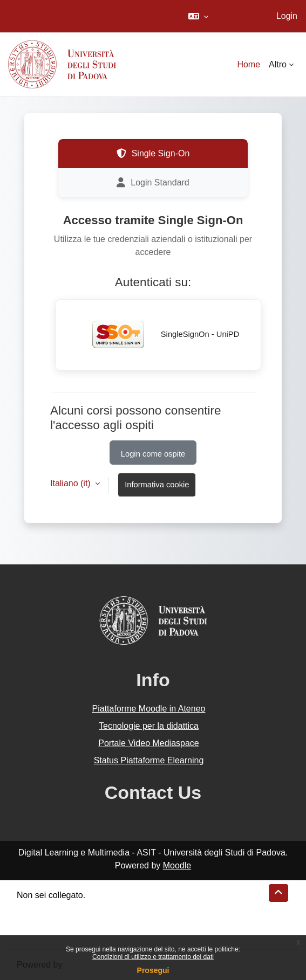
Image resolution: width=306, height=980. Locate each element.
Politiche (33, 921)
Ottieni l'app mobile (53, 934)
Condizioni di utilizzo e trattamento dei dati (153, 957)
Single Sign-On (153, 154)
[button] (198, 16)
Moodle (177, 865)
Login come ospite (153, 454)
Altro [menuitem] (278, 64)
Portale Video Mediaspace (149, 743)
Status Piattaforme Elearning (149, 760)
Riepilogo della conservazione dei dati (89, 908)
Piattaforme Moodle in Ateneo (149, 709)
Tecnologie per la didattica (149, 726)
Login (287, 16)
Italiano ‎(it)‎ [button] (72, 483)
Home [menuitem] (249, 64)
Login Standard (153, 183)
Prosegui (153, 970)
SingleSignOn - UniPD (159, 335)
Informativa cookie (157, 485)
